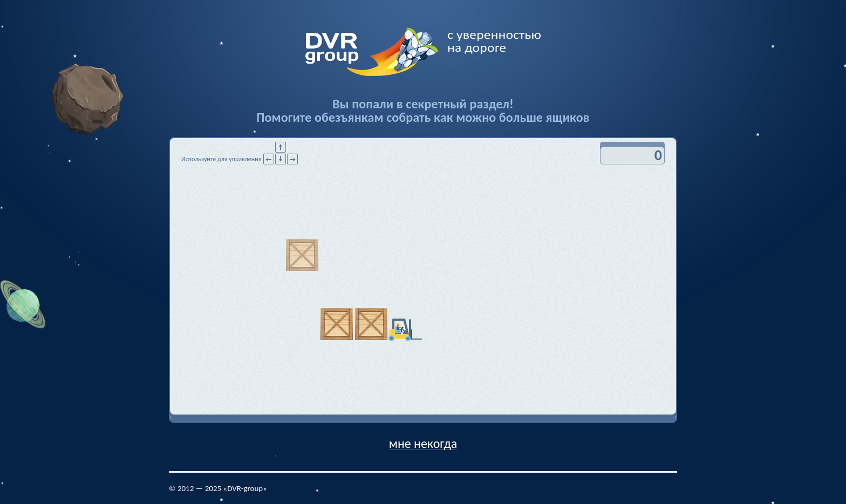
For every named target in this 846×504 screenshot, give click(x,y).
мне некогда (423, 443)
